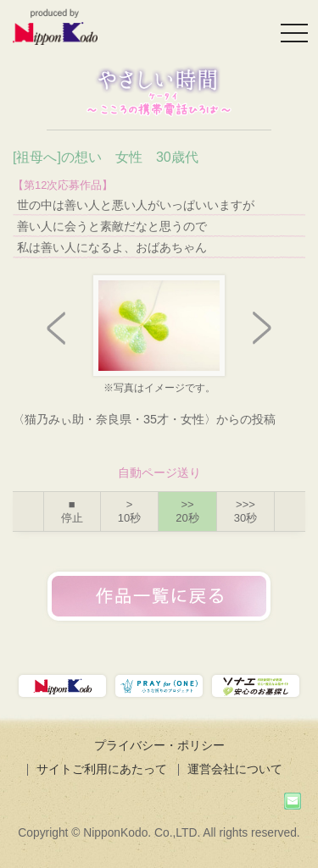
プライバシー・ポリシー (159, 745)
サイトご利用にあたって (102, 769)
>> (187, 511)
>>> (245, 511)
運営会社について (235, 769)
